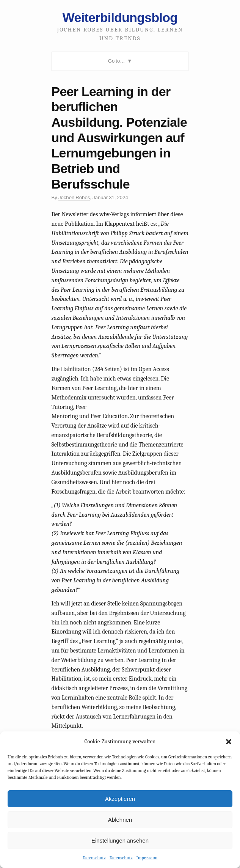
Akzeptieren (120, 799)
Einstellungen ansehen (120, 840)
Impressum (147, 858)
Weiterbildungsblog (120, 17)
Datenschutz (94, 858)
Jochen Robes (74, 197)
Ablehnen (120, 820)
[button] (229, 742)
